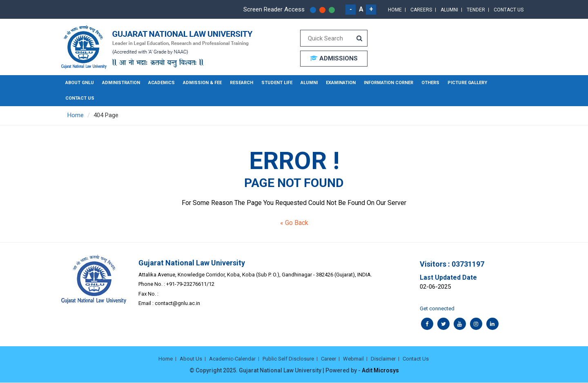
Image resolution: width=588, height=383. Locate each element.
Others (430, 83)
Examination (341, 83)
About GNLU (80, 83)
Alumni (449, 10)
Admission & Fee (202, 83)
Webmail (353, 359)
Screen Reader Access (274, 9)
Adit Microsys (380, 371)
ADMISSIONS (334, 58)
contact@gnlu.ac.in (177, 303)
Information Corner (389, 83)
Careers (421, 10)
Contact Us (509, 10)
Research (242, 83)
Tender (476, 10)
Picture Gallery (467, 83)
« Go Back (294, 223)
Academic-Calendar (232, 359)
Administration (121, 83)
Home (395, 10)
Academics (161, 83)
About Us (191, 359)
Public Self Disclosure (288, 359)
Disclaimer (383, 359)
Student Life (277, 83)
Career (329, 359)
